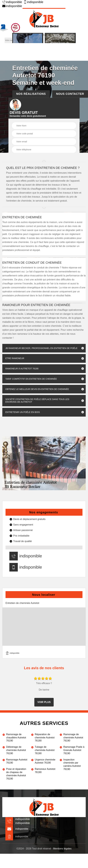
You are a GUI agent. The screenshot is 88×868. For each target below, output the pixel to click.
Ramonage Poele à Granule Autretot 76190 (74, 750)
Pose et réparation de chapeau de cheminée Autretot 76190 (16, 774)
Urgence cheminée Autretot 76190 (45, 761)
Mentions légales (62, 849)
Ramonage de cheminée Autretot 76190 (73, 738)
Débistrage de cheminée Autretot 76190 (16, 750)
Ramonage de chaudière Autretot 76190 (16, 738)
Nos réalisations (31, 94)
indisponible (12, 2)
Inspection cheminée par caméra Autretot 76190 (72, 764)
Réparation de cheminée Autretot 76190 (45, 738)
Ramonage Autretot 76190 (17, 761)
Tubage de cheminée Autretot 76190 (45, 750)
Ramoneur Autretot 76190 (45, 771)
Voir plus (44, 702)
